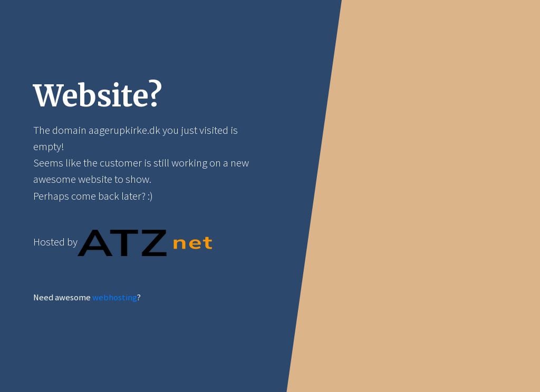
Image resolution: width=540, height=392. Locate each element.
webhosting (114, 297)
